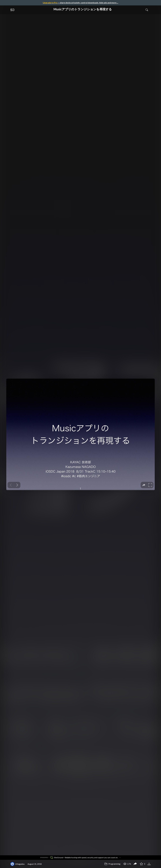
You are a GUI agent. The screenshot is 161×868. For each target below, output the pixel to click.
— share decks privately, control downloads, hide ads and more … (80, 3)
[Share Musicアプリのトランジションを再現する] (135, 864)
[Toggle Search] (147, 10)
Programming (112, 864)
